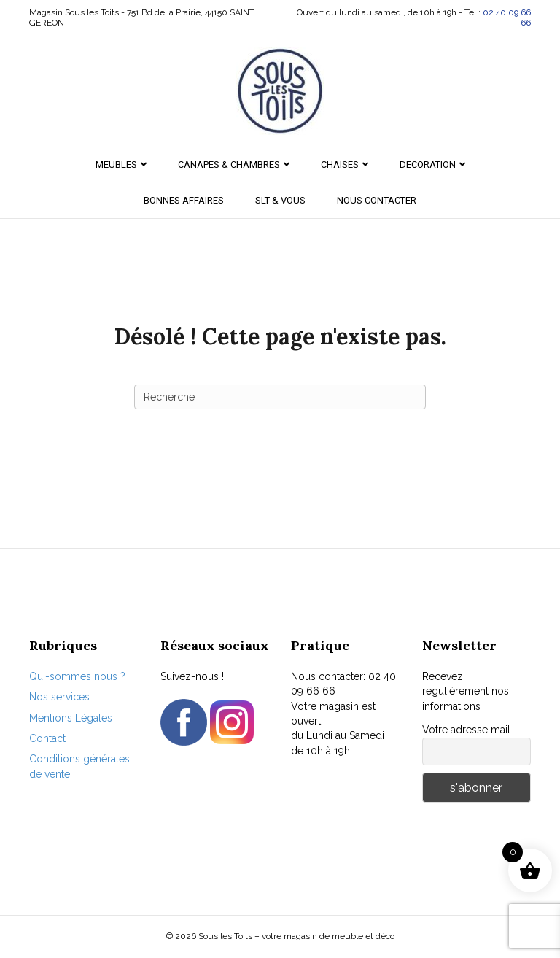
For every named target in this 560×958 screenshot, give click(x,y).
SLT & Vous (280, 200)
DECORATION (428, 165)
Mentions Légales (71, 718)
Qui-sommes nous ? (77, 676)
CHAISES (340, 165)
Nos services (59, 697)
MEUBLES (116, 165)
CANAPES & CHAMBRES (229, 165)
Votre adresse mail (466, 730)
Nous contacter (377, 200)
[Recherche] (280, 397)
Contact (47, 738)
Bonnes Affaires (184, 200)
